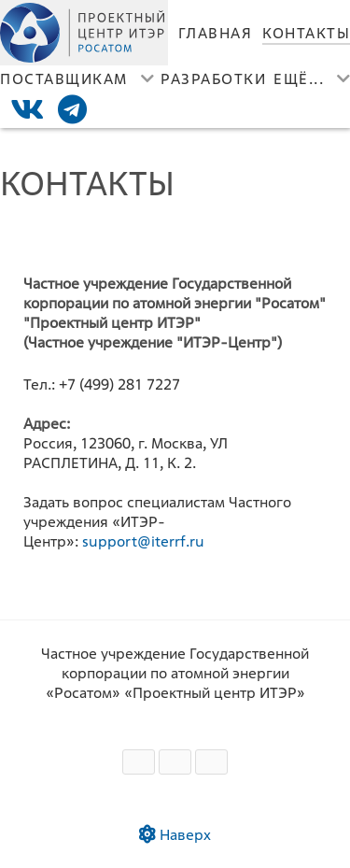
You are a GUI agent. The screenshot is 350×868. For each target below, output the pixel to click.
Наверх (175, 835)
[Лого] (84, 33)
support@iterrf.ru (143, 541)
